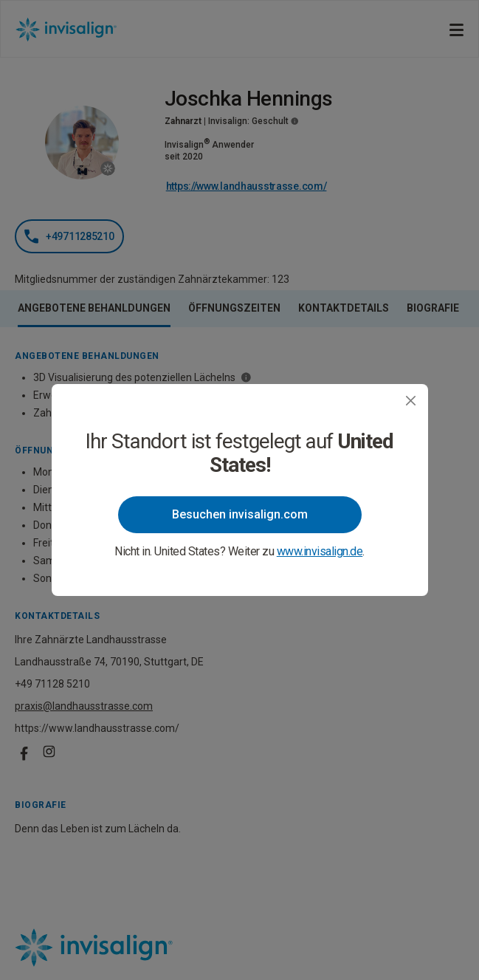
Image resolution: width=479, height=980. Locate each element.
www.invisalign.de (320, 551)
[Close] (411, 401)
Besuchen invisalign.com (240, 514)
